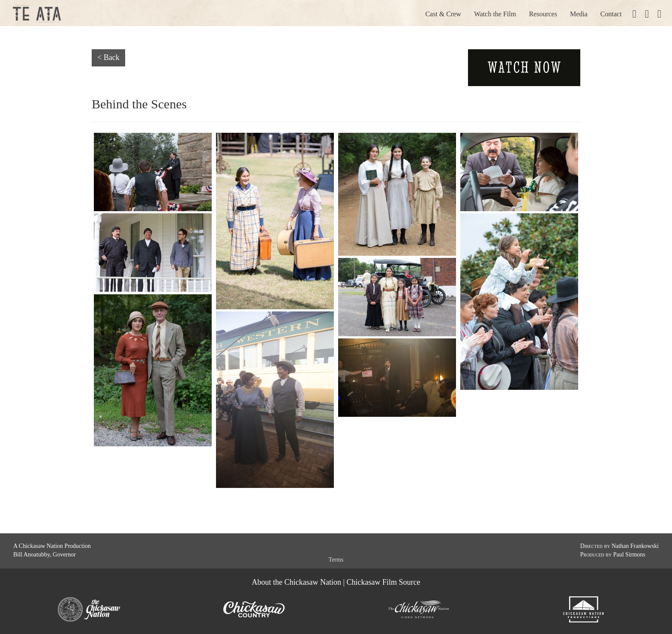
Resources (543, 14)
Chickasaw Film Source (384, 582)
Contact (611, 14)
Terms (336, 560)
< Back (108, 57)
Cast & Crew (443, 14)
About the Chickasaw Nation (296, 582)
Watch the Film (495, 14)
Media (579, 14)
